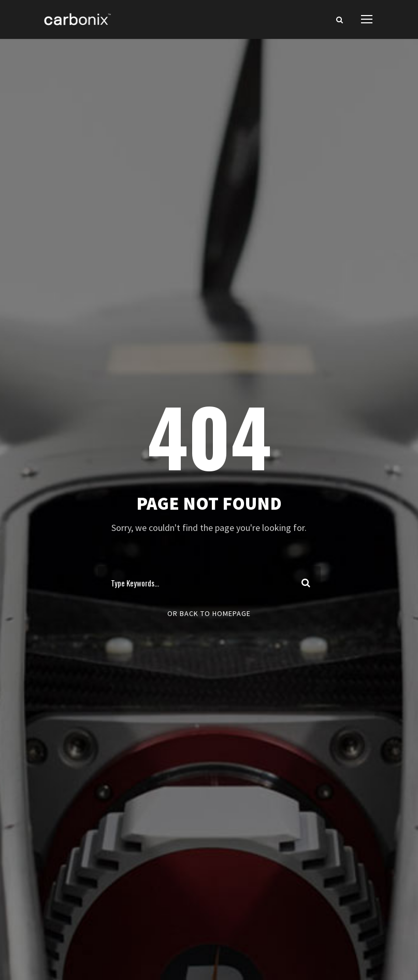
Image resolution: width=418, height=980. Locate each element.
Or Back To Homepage (209, 613)
